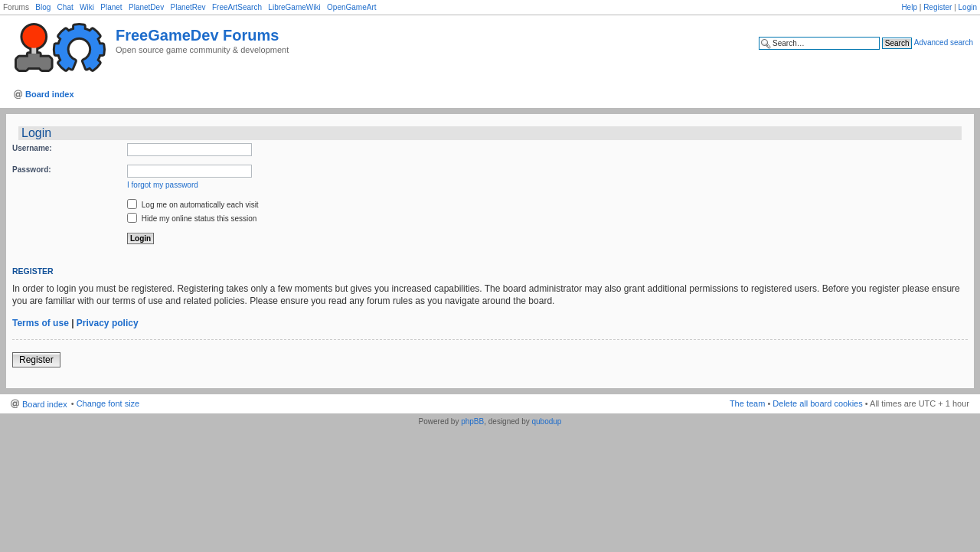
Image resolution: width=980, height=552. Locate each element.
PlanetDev (146, 7)
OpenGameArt (351, 7)
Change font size (108, 403)
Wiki (87, 7)
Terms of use (41, 323)
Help (909, 7)
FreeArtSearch (237, 7)
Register (938, 7)
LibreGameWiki (294, 7)
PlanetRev (188, 7)
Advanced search (944, 42)
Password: (32, 170)
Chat (65, 7)
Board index (50, 94)
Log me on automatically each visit (193, 205)
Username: (32, 148)
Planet (111, 7)
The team (747, 403)
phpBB (472, 421)
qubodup (546, 421)
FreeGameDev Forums (197, 35)
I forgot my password (163, 185)
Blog (43, 7)
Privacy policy (108, 323)
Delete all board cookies (817, 403)
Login (968, 7)
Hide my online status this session (192, 219)
